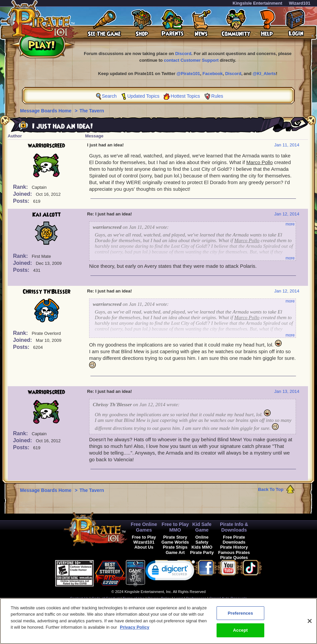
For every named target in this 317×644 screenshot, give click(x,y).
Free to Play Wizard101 (144, 540)
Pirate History (234, 547)
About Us (144, 547)
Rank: (21, 187)
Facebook (213, 74)
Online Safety (202, 540)
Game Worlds (175, 542)
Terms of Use (133, 598)
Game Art (175, 552)
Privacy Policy (159, 598)
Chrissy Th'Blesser (47, 292)
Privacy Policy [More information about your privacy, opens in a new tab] (134, 631)
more (290, 224)
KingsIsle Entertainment (257, 3)
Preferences (196, 598)
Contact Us (79, 598)
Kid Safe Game (202, 527)
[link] (170, 572)
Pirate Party (202, 552)
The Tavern (92, 111)
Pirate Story (175, 537)
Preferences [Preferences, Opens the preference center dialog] (240, 617)
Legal (178, 598)
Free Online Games (144, 527)
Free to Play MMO (175, 527)
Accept (240, 634)
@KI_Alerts (264, 74)
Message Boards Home (46, 111)
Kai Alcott (47, 215)
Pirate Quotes (234, 557)
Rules (217, 96)
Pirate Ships (175, 547)
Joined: (23, 194)
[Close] (310, 625)
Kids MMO (202, 547)
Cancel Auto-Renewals (228, 598)
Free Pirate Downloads (234, 540)
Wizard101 (300, 3)
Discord (183, 54)
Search (109, 96)
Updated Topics (143, 96)
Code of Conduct (105, 598)
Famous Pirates (234, 552)
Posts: (22, 201)
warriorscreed (47, 146)
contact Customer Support (191, 60)
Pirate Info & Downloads (234, 527)
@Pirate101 (188, 74)
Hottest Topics (186, 96)
